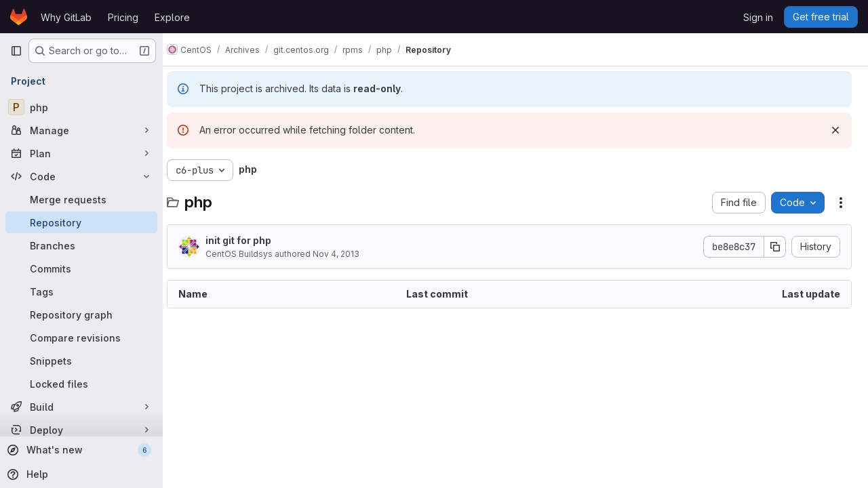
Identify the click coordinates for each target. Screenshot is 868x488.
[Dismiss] (835, 130)
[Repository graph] (81, 314)
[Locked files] (81, 384)
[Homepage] (19, 17)
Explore (172, 17)
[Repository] (81, 222)
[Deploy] (81, 430)
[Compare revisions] (81, 338)
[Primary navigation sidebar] (16, 51)
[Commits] (81, 268)
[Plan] (81, 153)
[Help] (80, 474)
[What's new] (80, 450)
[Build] (81, 407)
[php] (81, 107)
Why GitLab (66, 17)
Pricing (123, 17)
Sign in (758, 17)
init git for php (251, 240)
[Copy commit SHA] (775, 247)
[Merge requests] (81, 199)
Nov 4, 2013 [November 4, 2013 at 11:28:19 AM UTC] (348, 254)
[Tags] (81, 291)
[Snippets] (81, 361)
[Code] (81, 176)
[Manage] (81, 130)
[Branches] (81, 245)
